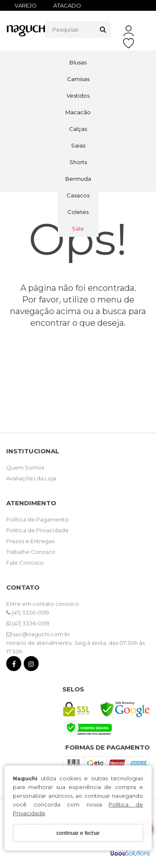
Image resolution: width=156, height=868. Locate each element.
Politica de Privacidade (37, 530)
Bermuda (78, 179)
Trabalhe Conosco (31, 552)
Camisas (78, 79)
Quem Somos (25, 467)
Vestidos (78, 96)
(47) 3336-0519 (28, 612)
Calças (78, 129)
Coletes (78, 212)
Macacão (78, 112)
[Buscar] (103, 30)
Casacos (78, 195)
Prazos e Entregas (30, 541)
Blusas (78, 62)
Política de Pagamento (37, 519)
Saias (78, 145)
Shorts (78, 162)
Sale (78, 229)
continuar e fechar (78, 833)
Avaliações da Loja (31, 478)
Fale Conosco (25, 563)
